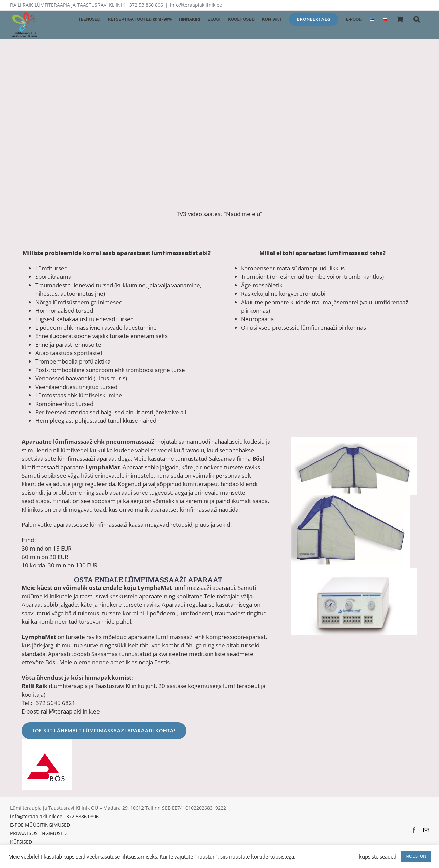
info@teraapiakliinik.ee (196, 5)
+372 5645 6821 (54, 703)
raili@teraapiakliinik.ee (70, 711)
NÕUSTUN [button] (416, 856)
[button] (416, 19)
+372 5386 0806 (81, 816)
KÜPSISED (21, 842)
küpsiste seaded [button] (378, 856)
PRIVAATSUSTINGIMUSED (38, 833)
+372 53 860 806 (145, 5)
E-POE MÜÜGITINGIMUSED (40, 825)
